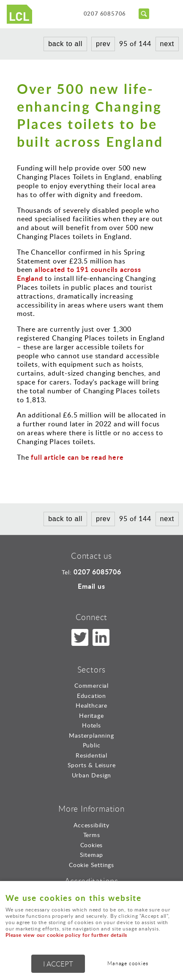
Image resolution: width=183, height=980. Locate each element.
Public (92, 745)
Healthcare (91, 705)
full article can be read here (77, 457)
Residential (91, 755)
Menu (168, 14)
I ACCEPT (58, 964)
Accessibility (91, 825)
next (167, 44)
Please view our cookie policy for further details (66, 935)
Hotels (91, 725)
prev (103, 44)
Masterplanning (91, 735)
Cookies (92, 845)
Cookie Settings (91, 865)
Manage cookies (128, 963)
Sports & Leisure (92, 765)
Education (91, 696)
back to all (65, 44)
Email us (91, 586)
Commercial (91, 685)
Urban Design (92, 775)
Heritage (91, 715)
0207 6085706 (105, 14)
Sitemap (92, 855)
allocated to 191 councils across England (79, 274)
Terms (92, 835)
